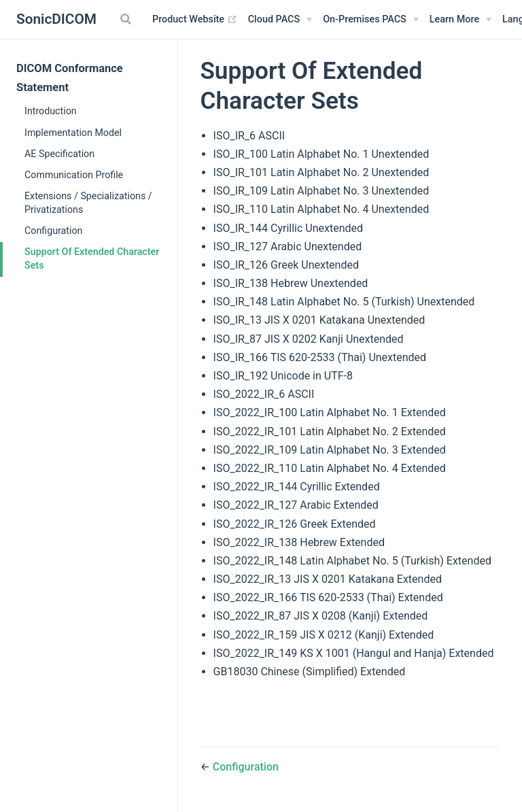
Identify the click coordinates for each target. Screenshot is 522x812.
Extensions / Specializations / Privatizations (88, 203)
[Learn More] (460, 20)
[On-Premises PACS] (371, 20)
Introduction (51, 111)
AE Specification (59, 154)
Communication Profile (74, 175)
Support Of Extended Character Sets (92, 258)
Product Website (195, 20)
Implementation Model (73, 133)
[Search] (127, 19)
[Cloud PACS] (280, 20)
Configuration (53, 231)
